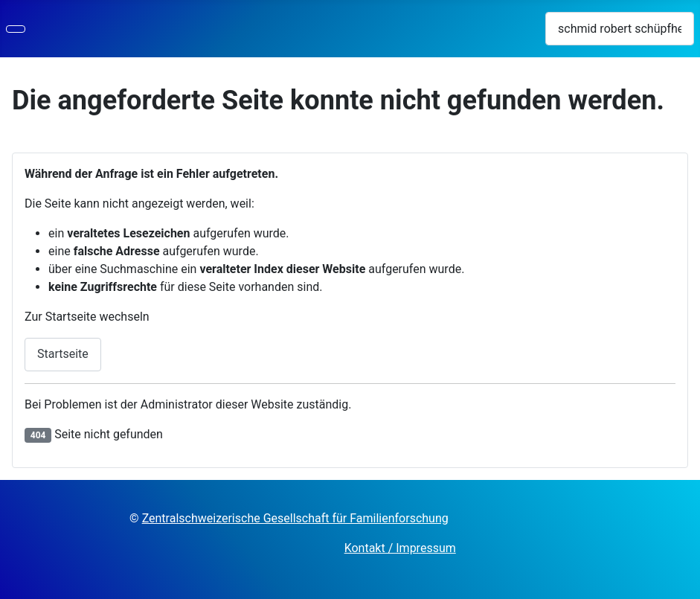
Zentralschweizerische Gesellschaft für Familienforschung (295, 518)
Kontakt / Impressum (400, 548)
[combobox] (620, 29)
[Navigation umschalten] (16, 29)
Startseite (63, 354)
